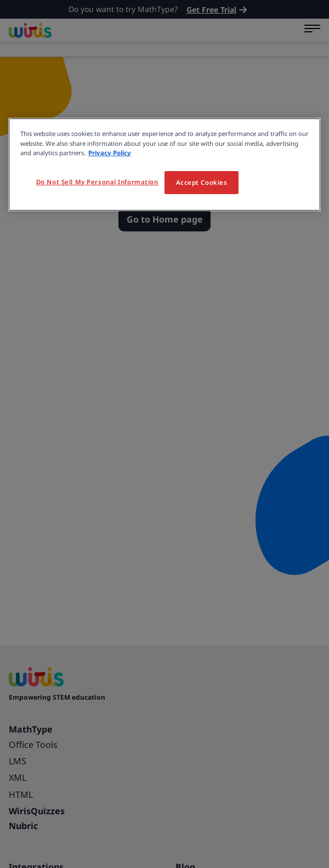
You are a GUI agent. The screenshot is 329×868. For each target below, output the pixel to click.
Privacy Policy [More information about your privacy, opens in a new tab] (110, 153)
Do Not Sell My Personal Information (97, 182)
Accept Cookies (202, 182)
